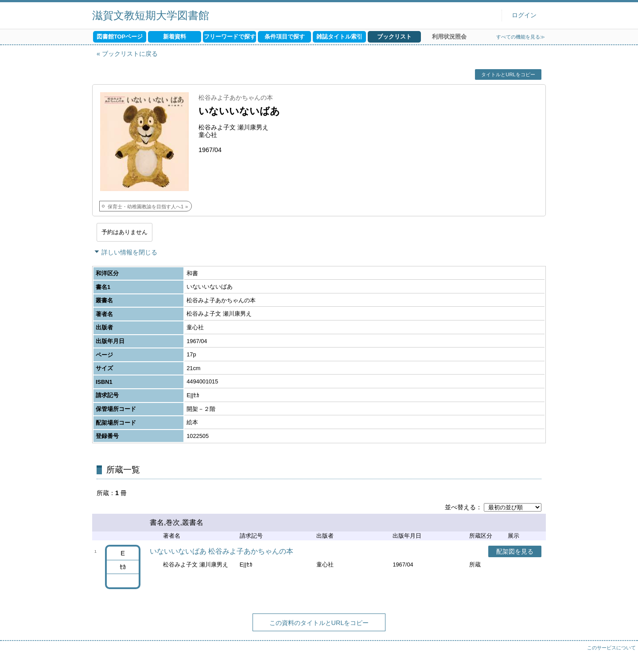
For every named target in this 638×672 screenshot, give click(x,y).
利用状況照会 (449, 37)
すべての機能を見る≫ (521, 37)
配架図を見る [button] (515, 551)
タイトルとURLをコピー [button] (508, 74)
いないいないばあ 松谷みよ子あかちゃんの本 (222, 551)
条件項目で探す (285, 37)
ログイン (524, 15)
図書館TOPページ (120, 37)
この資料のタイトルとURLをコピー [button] (319, 623)
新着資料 (175, 37)
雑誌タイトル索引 (339, 37)
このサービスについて (611, 648)
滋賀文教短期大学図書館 (151, 15)
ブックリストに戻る (130, 54)
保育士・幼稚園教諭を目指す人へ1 (146, 207)
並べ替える (460, 507)
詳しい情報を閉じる (129, 252)
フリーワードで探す (230, 37)
